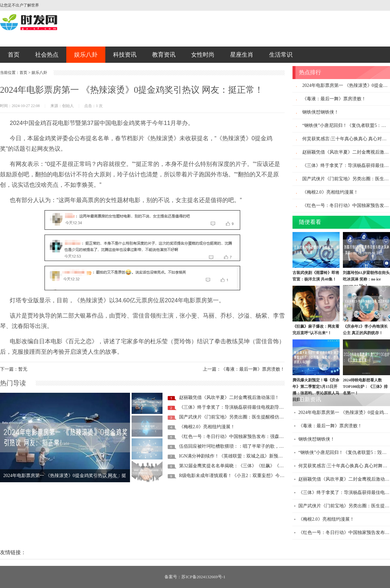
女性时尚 (203, 55)
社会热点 (47, 55)
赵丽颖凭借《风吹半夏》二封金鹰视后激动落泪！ (229, 397)
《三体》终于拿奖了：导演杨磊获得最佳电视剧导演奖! (234, 407)
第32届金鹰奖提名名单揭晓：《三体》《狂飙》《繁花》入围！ (243, 466)
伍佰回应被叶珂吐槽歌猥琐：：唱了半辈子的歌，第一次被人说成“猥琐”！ (254, 446)
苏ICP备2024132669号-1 (203, 577)
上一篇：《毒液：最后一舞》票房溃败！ (244, 369)
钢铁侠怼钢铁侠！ (320, 112)
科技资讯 (125, 55)
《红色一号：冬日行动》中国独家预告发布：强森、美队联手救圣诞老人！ (254, 437)
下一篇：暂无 (14, 369)
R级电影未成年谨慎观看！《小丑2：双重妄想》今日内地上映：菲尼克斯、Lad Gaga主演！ (270, 476)
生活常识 (281, 55)
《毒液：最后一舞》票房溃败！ (334, 99)
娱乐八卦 (86, 55)
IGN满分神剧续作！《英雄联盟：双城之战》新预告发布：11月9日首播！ (252, 456)
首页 (14, 55)
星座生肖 (242, 55)
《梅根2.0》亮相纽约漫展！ (207, 427)
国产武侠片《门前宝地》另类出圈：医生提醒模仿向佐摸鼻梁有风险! (248, 417)
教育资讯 (164, 55)
